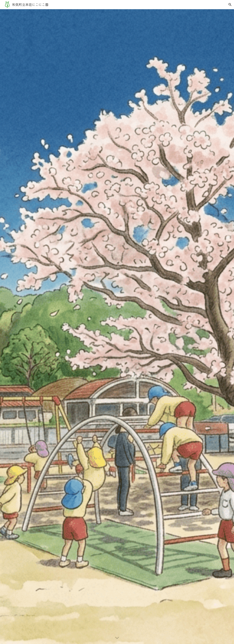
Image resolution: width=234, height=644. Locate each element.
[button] (230, 5)
